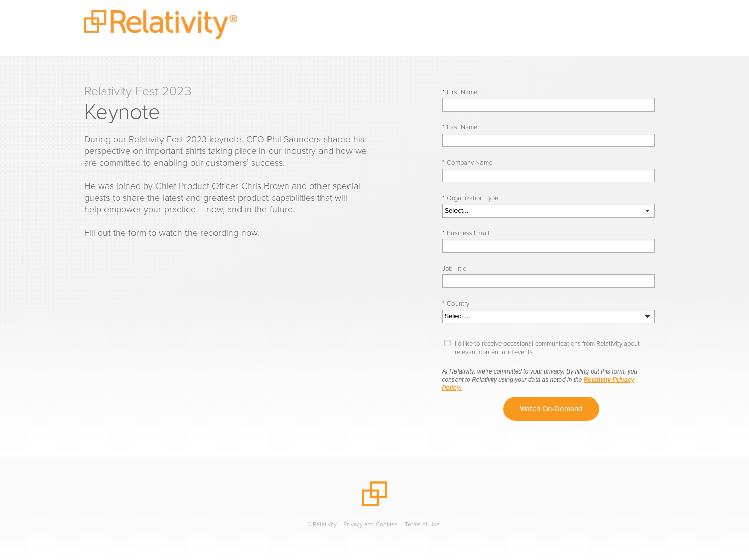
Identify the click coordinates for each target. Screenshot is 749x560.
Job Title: (455, 268)
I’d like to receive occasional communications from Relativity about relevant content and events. (547, 348)
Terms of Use (422, 524)
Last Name (460, 127)
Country (456, 303)
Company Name (467, 162)
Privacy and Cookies (371, 524)
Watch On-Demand (551, 409)
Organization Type (470, 198)
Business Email (466, 233)
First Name (460, 92)
